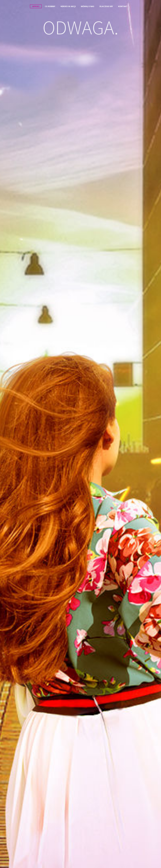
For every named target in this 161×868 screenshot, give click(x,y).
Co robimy (50, 6)
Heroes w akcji (68, 6)
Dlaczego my (106, 6)
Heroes (36, 6)
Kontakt (123, 6)
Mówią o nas (88, 6)
